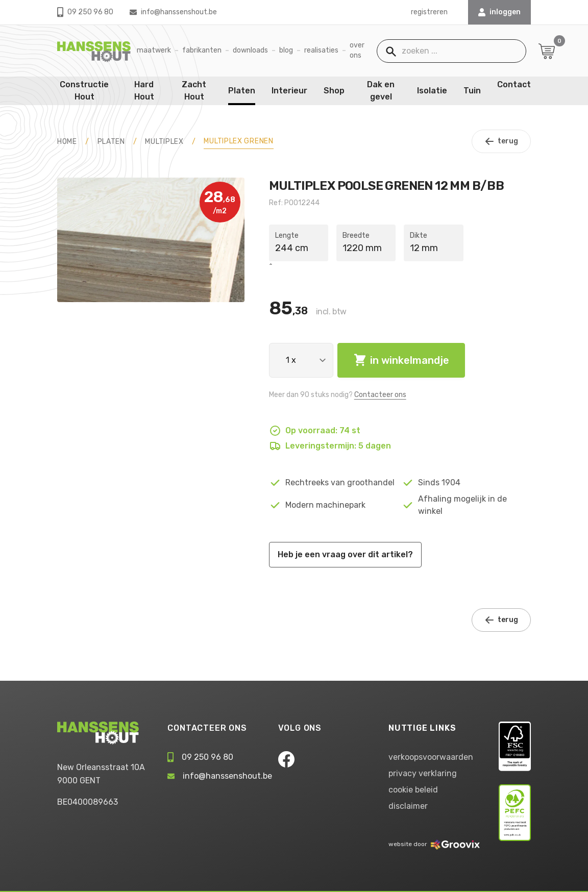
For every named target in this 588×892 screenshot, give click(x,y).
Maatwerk (154, 50)
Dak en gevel (381, 91)
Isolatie (432, 91)
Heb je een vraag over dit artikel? (345, 554)
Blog (286, 50)
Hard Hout (144, 91)
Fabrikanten (202, 50)
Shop (334, 91)
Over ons (357, 50)
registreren (429, 12)
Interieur (289, 91)
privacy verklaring (423, 773)
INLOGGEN (499, 12)
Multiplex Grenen (238, 141)
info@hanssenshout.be (173, 12)
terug (501, 141)
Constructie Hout (84, 91)
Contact (514, 84)
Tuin (472, 91)
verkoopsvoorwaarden (431, 757)
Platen (242, 91)
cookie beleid (413, 790)
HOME (67, 142)
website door (434, 844)
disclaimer (408, 806)
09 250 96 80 (85, 12)
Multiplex (164, 142)
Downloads (250, 50)
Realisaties (321, 50)
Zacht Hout (194, 91)
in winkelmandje (401, 360)
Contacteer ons (380, 395)
